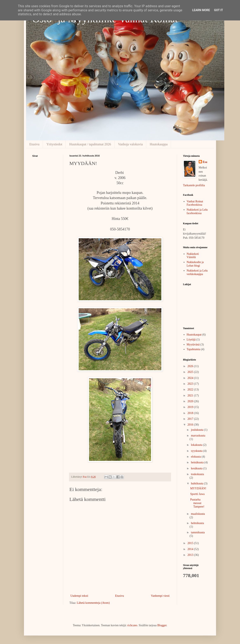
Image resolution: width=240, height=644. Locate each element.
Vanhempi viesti (160, 596)
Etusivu (34, 144)
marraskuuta (198, 436)
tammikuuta (198, 532)
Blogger (162, 625)
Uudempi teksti (79, 596)
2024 (191, 378)
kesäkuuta (197, 468)
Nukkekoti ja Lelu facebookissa (197, 211)
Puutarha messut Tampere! (197, 503)
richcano (132, 625)
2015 (191, 543)
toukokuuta (197, 474)
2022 (191, 390)
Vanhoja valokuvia (131, 144)
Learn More (201, 10)
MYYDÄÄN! (198, 488)
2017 (191, 419)
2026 (191, 366)
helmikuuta (197, 523)
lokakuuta (197, 445)
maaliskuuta (198, 514)
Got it (218, 10)
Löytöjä (191, 340)
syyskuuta (197, 451)
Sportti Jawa (197, 494)
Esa (205, 162)
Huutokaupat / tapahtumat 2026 (90, 144)
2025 (191, 372)
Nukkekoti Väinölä (193, 256)
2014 (191, 549)
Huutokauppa (159, 144)
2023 (191, 384)
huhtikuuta (197, 483)
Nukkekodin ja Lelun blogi (195, 264)
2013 (191, 555)
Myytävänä (193, 345)
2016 (191, 425)
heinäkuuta (198, 462)
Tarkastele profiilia (194, 185)
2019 (191, 407)
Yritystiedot (54, 144)
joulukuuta (197, 430)
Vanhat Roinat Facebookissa (195, 203)
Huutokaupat (194, 335)
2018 (191, 413)
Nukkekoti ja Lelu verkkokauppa (197, 272)
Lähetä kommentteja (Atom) (93, 603)
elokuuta (196, 457)
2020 (191, 401)
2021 (191, 396)
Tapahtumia (194, 349)
